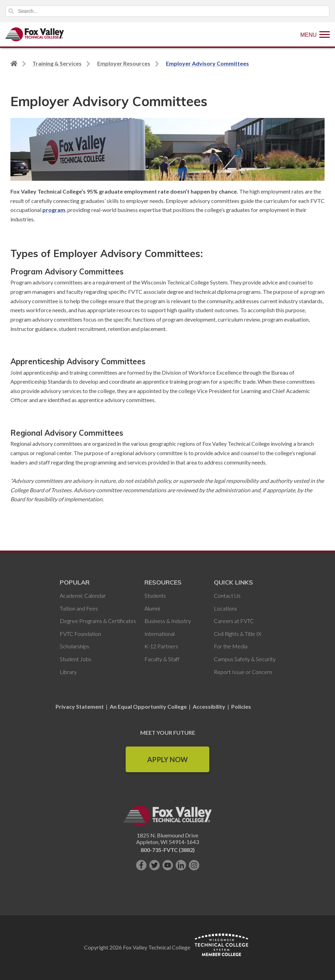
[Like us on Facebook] (141, 865)
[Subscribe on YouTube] (168, 865)
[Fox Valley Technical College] (35, 34)
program (54, 210)
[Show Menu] (315, 34)
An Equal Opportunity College (148, 706)
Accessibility (209, 706)
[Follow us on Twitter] (154, 865)
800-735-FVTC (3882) (168, 850)
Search (11, 11)
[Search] (167, 11)
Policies (241, 706)
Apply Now (167, 759)
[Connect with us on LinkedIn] (181, 865)
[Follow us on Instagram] (194, 865)
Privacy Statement (80, 706)
